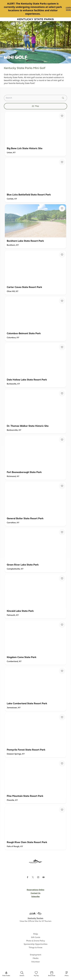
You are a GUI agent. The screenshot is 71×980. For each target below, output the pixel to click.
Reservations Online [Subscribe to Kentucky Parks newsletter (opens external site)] (35, 890)
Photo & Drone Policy (35, 941)
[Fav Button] (62, 116)
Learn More (68, 9)
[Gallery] (35, 9)
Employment (36, 955)
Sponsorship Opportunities (36, 944)
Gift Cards (36, 937)
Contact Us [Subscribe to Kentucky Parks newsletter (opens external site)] (35, 893)
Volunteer (36, 962)
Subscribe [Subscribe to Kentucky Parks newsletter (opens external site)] (35, 897)
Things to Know (35, 948)
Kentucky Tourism (35, 918)
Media (36, 958)
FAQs (36, 934)
